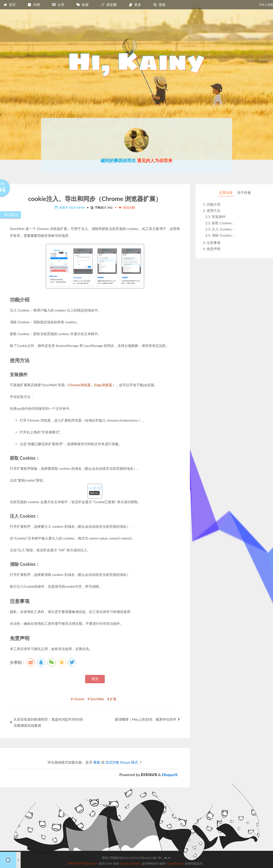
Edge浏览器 (103, 385)
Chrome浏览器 (80, 385)
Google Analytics (131, 863)
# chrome (78, 699)
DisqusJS (170, 775)
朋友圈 (109, 5)
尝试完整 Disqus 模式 (122, 762)
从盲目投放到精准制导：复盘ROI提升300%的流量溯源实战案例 (46, 722)
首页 (9, 5)
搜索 (159, 5)
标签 (83, 5)
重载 (97, 762)
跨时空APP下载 (78, 863)
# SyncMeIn (96, 699)
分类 (58, 5)
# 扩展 (112, 699)
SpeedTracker (175, 863)
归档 (34, 5)
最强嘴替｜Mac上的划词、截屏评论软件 (147, 719)
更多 (135, 5)
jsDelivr (94, 863)
